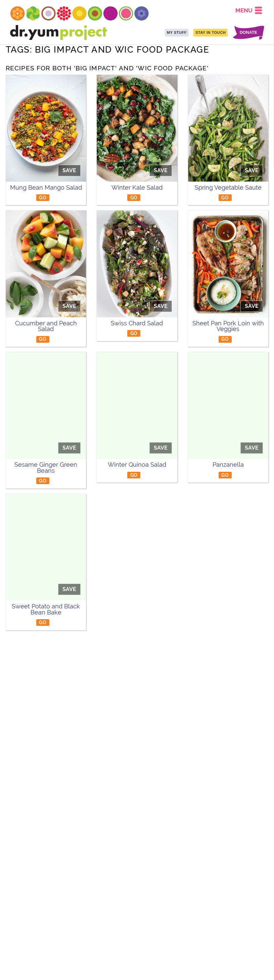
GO (43, 198)
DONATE (248, 33)
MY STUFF (177, 32)
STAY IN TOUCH (211, 32)
